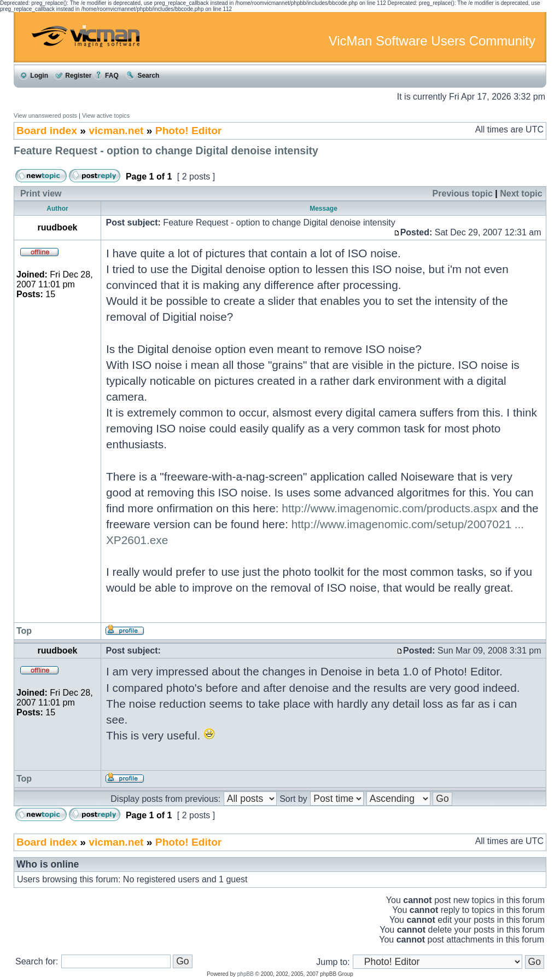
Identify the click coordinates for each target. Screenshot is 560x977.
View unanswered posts (45, 115)
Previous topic (463, 193)
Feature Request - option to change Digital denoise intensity (166, 151)
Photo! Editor (189, 131)
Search (142, 76)
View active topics (106, 115)
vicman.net (116, 131)
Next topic (521, 193)
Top (24, 631)
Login (33, 76)
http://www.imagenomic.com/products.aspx (389, 508)
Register (72, 76)
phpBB (246, 974)
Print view (41, 193)
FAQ (106, 76)
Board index (47, 131)
